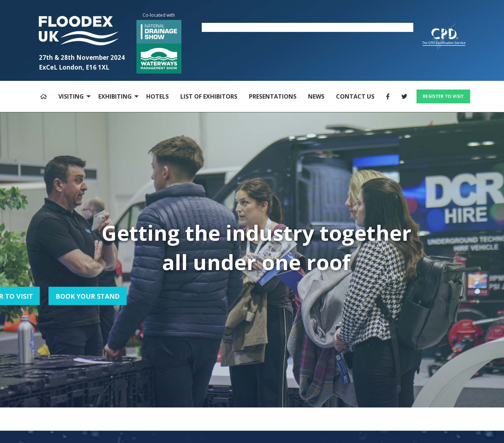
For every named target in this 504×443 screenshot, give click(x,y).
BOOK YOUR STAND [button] (50, 296)
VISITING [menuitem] (71, 96)
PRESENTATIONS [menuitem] (273, 96)
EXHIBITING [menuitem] (115, 96)
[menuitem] (44, 96)
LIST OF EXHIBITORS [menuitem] (209, 96)
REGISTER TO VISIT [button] (443, 96)
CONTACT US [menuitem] (355, 96)
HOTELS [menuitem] (157, 96)
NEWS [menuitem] (316, 96)
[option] (308, 27)
